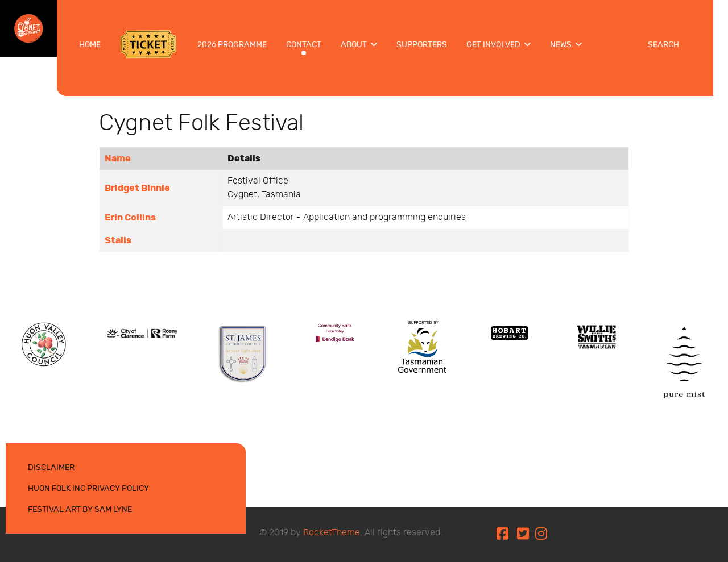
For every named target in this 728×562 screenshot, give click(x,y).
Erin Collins (130, 218)
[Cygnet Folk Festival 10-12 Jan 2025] (28, 27)
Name (118, 159)
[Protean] (44, 343)
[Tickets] (149, 44)
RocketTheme (332, 533)
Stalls (118, 240)
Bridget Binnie (137, 188)
